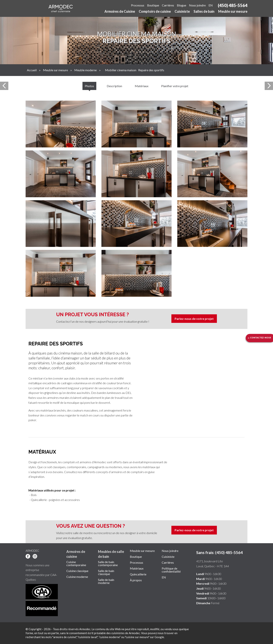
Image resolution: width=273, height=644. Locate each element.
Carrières (168, 5)
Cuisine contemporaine (76, 563)
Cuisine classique (77, 571)
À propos (136, 580)
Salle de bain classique (106, 572)
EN (211, 5)
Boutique (153, 5)
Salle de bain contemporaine (108, 563)
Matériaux (142, 86)
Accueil (32, 70)
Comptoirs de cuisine (155, 12)
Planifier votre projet (175, 86)
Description (114, 86)
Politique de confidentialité (171, 570)
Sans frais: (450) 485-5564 (219, 552)
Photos (89, 86)
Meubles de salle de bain (111, 554)
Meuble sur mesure (233, 12)
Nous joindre (197, 5)
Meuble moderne (86, 70)
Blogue (182, 5)
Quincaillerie (138, 574)
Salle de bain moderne (106, 581)
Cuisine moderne (77, 577)
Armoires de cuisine (76, 554)
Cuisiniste (182, 12)
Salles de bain (204, 12)
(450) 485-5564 (233, 5)
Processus (138, 5)
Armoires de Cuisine (120, 12)
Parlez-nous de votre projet (194, 319)
